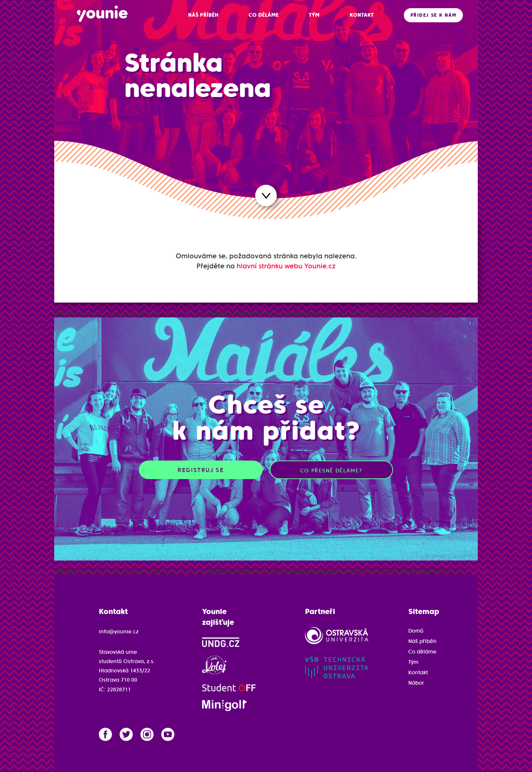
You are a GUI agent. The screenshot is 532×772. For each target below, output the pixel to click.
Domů (416, 631)
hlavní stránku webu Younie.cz (286, 266)
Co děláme (422, 652)
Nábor (416, 683)
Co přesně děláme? (331, 471)
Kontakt (418, 672)
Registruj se (201, 470)
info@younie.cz (119, 632)
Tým (413, 662)
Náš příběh (422, 641)
